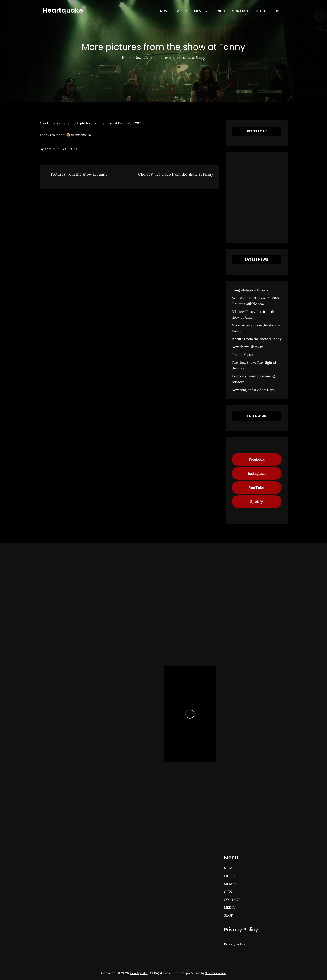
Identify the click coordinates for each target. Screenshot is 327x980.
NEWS (165, 11)
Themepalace (216, 973)
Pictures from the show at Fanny (257, 339)
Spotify (257, 501)
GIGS (221, 11)
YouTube (256, 487)
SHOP (277, 11)
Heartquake (63, 10)
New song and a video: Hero (253, 390)
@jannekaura (81, 135)
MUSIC (182, 11)
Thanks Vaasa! (242, 355)
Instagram (257, 473)
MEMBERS (202, 11)
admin (50, 149)
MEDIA (260, 11)
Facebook (257, 459)
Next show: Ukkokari (248, 347)
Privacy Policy (235, 944)
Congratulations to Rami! (251, 290)
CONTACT (240, 11)
